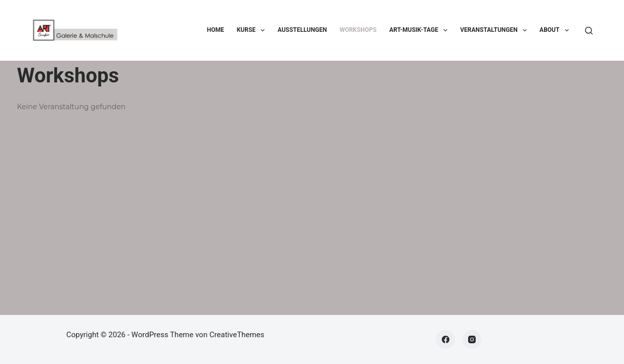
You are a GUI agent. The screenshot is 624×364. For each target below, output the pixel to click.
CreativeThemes (237, 335)
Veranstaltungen (495, 30)
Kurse (253, 30)
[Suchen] (589, 31)
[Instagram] (472, 340)
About (556, 30)
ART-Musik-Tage (420, 30)
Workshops (358, 30)
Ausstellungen (302, 30)
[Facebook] (445, 340)
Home (216, 30)
